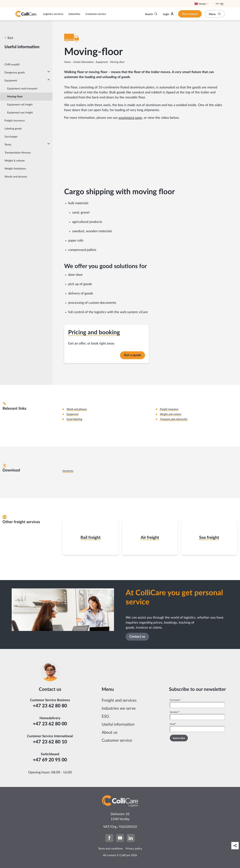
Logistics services (53, 14)
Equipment (102, 62)
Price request (190, 14)
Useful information (83, 62)
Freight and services (119, 701)
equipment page (130, 118)
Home (67, 62)
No (217, 4)
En (222, 4)
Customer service (96, 14)
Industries (74, 14)
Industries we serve (119, 709)
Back (10, 38)
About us (109, 733)
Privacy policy (134, 849)
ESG (105, 717)
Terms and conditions (111, 849)
